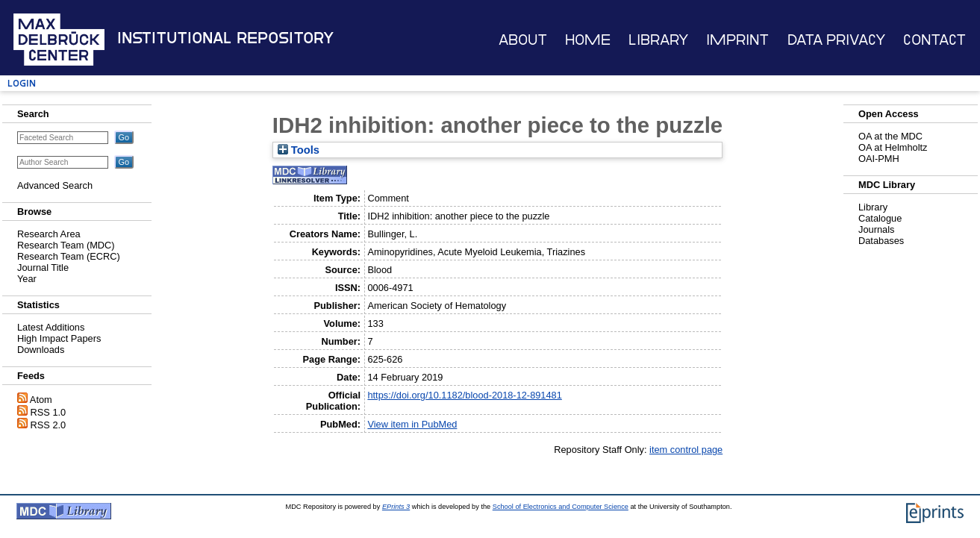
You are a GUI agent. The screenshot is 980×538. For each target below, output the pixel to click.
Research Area (49, 234)
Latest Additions (51, 327)
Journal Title (43, 268)
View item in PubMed (412, 424)
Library (658, 40)
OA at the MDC (890, 136)
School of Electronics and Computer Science (561, 507)
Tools (299, 150)
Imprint (737, 40)
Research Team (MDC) (66, 245)
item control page (686, 450)
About (523, 40)
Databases (881, 241)
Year (27, 279)
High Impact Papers (59, 338)
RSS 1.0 (49, 412)
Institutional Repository (225, 38)
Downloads (41, 350)
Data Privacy (836, 40)
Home (588, 40)
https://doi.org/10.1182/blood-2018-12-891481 (464, 395)
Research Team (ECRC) (69, 256)
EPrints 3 (396, 507)
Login (22, 83)
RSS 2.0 (49, 425)
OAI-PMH (879, 159)
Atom (41, 400)
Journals (876, 229)
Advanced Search (55, 185)
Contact (934, 40)
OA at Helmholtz (893, 147)
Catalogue (880, 218)
